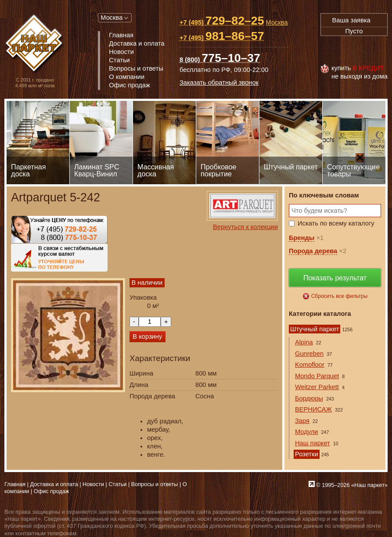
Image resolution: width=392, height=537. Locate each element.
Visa (330, 50)
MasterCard (349, 50)
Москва (111, 18)
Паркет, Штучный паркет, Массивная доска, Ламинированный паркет (35, 44)
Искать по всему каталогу (336, 223)
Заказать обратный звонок (219, 82)
